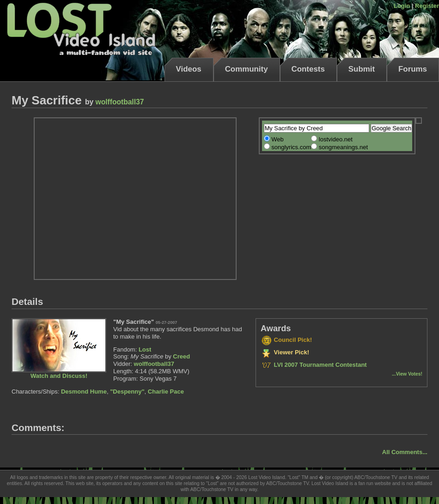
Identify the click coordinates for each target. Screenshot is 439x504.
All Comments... (405, 452)
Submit (362, 69)
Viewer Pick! (285, 352)
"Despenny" (127, 392)
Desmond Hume (84, 392)
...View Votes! (407, 374)
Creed (181, 356)
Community (247, 69)
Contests (308, 69)
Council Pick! (286, 340)
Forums (413, 69)
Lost (145, 349)
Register (427, 6)
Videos (189, 69)
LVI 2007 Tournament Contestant (314, 365)
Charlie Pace (166, 392)
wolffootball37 (120, 102)
